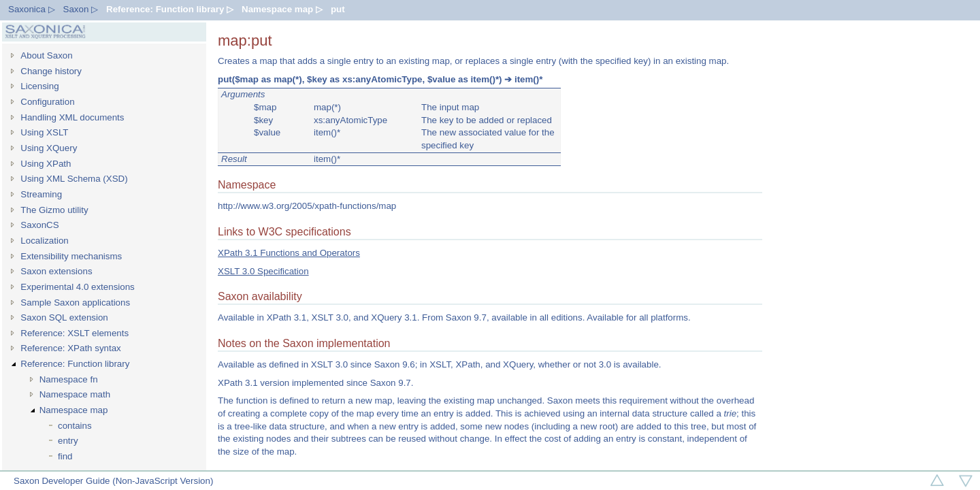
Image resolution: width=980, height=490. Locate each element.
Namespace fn (69, 379)
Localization (44, 241)
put (338, 9)
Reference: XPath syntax (70, 348)
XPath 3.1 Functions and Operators (289, 253)
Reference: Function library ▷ (170, 9)
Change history (51, 71)
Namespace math (75, 394)
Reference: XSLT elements (75, 333)
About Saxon (46, 55)
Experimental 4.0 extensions (77, 287)
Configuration (47, 102)
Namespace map (74, 410)
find (65, 456)
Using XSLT (44, 132)
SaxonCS (39, 225)
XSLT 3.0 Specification (263, 271)
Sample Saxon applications (75, 303)
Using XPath (46, 164)
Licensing (39, 86)
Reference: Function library (75, 364)
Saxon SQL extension (64, 317)
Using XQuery (49, 148)
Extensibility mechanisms (71, 256)
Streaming (41, 194)
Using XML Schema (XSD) (74, 179)
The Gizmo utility (54, 210)
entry (68, 441)
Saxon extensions (56, 271)
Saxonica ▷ (32, 9)
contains (75, 426)
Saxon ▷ (81, 9)
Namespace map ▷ (282, 9)
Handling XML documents (72, 117)
